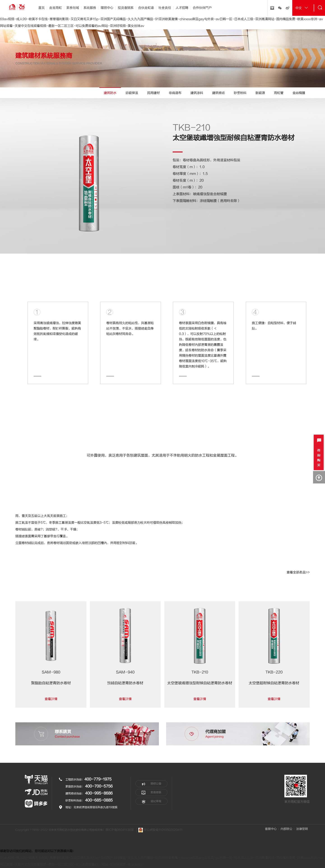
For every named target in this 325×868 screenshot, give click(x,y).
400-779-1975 (98, 779)
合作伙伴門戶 (202, 8)
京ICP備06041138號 (120, 830)
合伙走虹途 (146, 8)
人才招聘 (182, 8)
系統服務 (90, 8)
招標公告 (152, 784)
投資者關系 (126, 8)
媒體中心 (107, 8)
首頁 (42, 8)
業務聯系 (151, 793)
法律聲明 (302, 829)
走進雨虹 (56, 8)
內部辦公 (286, 829)
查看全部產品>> (298, 572)
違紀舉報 (152, 801)
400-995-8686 (99, 793)
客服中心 (271, 829)
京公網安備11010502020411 (160, 830)
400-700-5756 (99, 786)
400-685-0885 (99, 800)
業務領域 (73, 8)
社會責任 (165, 8)
